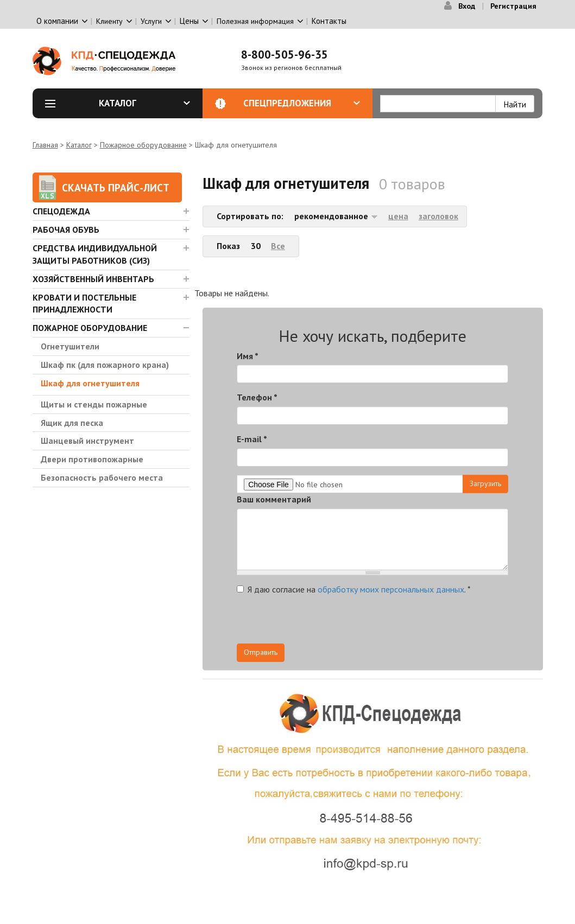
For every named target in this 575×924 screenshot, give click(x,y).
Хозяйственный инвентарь (93, 279)
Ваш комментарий (274, 499)
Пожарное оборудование (143, 145)
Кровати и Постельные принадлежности (84, 304)
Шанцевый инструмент (87, 441)
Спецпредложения (302, 103)
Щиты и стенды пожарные (94, 404)
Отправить (261, 652)
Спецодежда (61, 211)
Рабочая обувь (66, 230)
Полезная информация (255, 21)
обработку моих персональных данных (391, 589)
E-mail (252, 439)
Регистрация (513, 6)
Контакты (329, 21)
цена (398, 216)
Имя (248, 356)
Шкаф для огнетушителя (90, 383)
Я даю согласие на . (354, 589)
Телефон (257, 397)
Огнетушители (70, 346)
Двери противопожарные (92, 459)
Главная (45, 145)
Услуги (151, 21)
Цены (189, 21)
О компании (57, 21)
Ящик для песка (72, 423)
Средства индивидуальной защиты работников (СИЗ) (95, 254)
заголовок (438, 216)
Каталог (144, 103)
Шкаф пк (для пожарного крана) (105, 365)
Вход (467, 6)
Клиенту (109, 21)
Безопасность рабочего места (102, 477)
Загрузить (485, 483)
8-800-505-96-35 (285, 55)
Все (278, 246)
